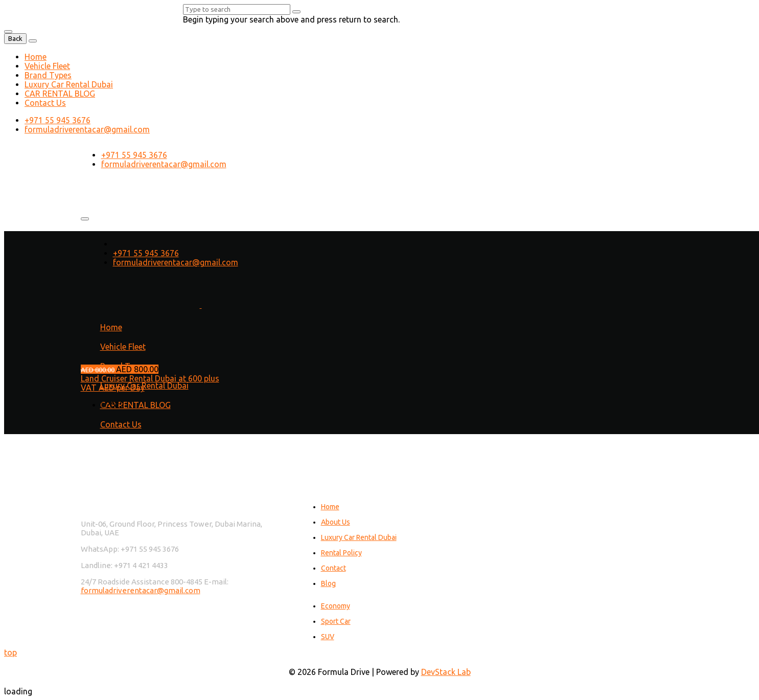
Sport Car (336, 621)
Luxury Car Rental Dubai (69, 84)
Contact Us (45, 103)
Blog (328, 583)
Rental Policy (341, 553)
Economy (336, 606)
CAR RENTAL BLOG (60, 94)
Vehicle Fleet (47, 66)
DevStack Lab (446, 672)
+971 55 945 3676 (57, 120)
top (10, 652)
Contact (333, 568)
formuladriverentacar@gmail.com (87, 129)
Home (36, 57)
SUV (328, 637)
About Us (336, 522)
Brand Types (48, 75)
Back (15, 39)
